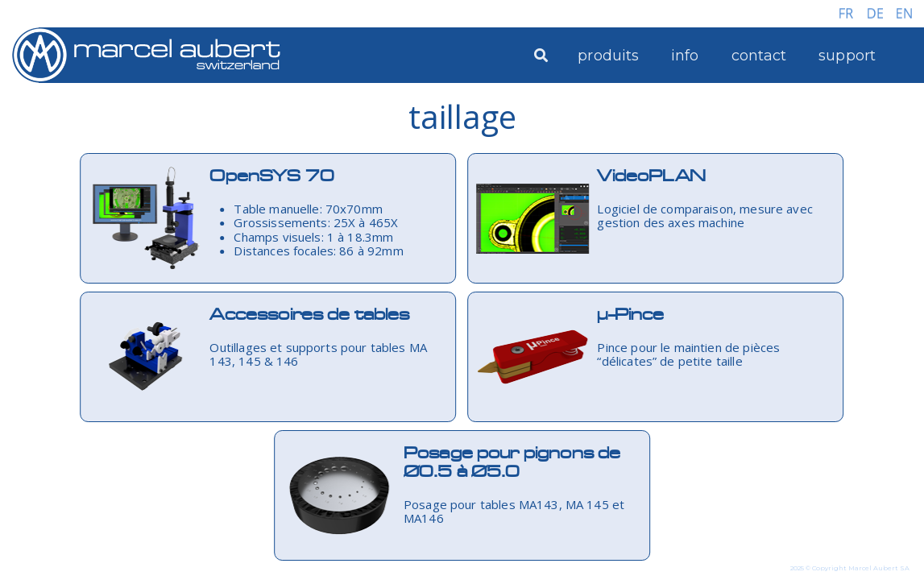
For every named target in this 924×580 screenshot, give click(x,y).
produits (608, 56)
